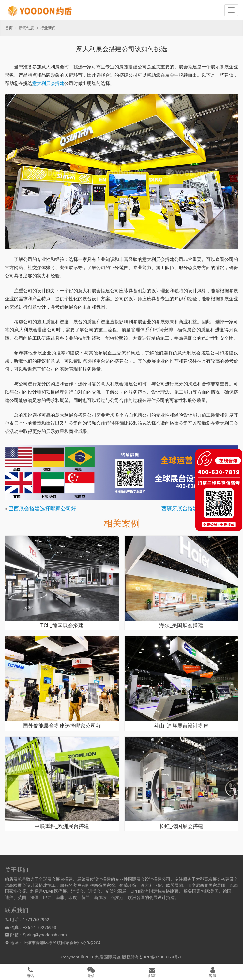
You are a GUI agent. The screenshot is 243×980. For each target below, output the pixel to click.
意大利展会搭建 (48, 83)
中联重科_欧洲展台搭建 (62, 826)
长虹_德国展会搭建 (181, 826)
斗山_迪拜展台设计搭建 (181, 726)
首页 (9, 28)
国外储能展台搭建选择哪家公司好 (62, 726)
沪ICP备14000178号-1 (161, 957)
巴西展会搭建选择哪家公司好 (42, 508)
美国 (214, 891)
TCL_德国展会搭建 (62, 626)
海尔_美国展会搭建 (181, 626)
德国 (227, 891)
